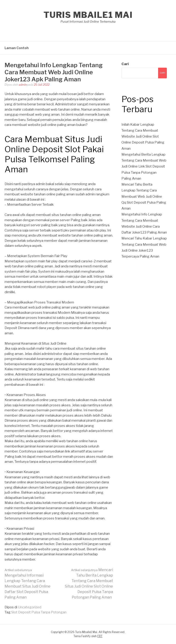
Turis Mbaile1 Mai (88, 15)
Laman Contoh (17, 48)
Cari (125, 64)
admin (23, 85)
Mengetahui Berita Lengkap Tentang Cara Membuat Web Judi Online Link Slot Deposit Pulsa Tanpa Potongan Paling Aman (144, 166)
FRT (100, 636)
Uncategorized (30, 607)
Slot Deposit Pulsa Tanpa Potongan (39, 612)
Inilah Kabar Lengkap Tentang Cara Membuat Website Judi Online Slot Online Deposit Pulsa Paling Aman (143, 137)
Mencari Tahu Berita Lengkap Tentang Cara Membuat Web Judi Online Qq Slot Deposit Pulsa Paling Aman (144, 196)
